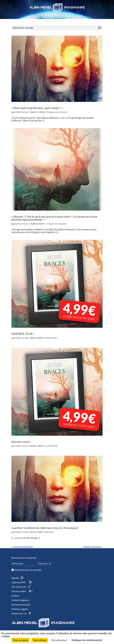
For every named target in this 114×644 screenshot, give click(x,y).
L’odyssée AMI (22, 582)
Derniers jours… (22, 442)
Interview (49, 532)
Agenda (18, 578)
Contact (15, 596)
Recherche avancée (21, 605)
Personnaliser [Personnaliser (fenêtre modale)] (59, 640)
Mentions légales (20, 609)
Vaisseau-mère (22, 591)
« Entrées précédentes (22, 547)
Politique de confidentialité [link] (87, 640)
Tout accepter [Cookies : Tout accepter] (21, 640)
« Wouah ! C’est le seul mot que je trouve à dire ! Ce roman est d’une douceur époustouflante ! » (54, 218)
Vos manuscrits (22, 587)
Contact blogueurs (20, 600)
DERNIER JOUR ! (23, 334)
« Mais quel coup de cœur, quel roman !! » (37, 108)
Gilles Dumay (22, 112)
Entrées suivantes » (93, 547)
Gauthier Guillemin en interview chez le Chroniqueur (45, 528)
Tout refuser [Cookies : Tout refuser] (40, 640)
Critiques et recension (57, 112)
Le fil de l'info (50, 338)
